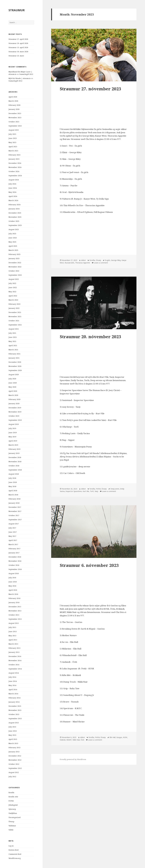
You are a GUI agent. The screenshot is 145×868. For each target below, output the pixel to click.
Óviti (82, 740)
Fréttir (11, 801)
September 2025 (15, 126)
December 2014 (15, 656)
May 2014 (12, 685)
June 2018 (13, 482)
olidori (83, 260)
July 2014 (12, 677)
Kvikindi (63, 740)
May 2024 (12, 192)
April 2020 (13, 391)
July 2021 (12, 333)
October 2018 (14, 466)
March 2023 (13, 250)
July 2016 (12, 578)
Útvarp (11, 822)
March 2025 (13, 151)
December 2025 (15, 113)
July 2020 (12, 379)
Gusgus (119, 737)
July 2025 (12, 134)
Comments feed (15, 854)
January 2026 (14, 109)
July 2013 (12, 727)
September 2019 (15, 420)
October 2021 (14, 321)
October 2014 (14, 665)
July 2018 (12, 478)
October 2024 (14, 171)
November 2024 (15, 167)
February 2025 (14, 155)
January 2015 (14, 652)
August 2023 (14, 229)
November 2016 (15, 561)
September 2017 (15, 520)
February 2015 (14, 648)
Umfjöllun (13, 813)
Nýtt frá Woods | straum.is (20, 78)
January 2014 (14, 702)
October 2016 (14, 565)
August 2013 (14, 723)
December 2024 (15, 163)
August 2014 (14, 673)
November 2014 (15, 660)
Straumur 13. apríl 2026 (18, 47)
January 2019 (14, 453)
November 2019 (15, 412)
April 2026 (13, 97)
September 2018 (15, 470)
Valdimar (12, 826)
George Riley (116, 260)
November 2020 (15, 366)
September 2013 (15, 718)
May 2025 (12, 142)
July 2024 (12, 184)
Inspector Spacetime (74, 491)
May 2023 (12, 242)
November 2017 (15, 511)
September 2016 (15, 569)
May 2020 (12, 387)
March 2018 (13, 495)
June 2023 (13, 238)
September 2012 (15, 768)
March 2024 (13, 200)
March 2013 (13, 743)
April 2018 (13, 491)
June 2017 (13, 532)
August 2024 (14, 180)
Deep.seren (115, 489)
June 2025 (13, 138)
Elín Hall (112, 737)
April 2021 (13, 345)
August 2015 (14, 623)
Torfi (92, 491)
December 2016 (15, 557)
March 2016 (13, 594)
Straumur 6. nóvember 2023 (89, 565)
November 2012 (15, 760)
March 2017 (13, 544)
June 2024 (13, 188)
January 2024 (14, 209)
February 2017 (14, 549)
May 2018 (12, 486)
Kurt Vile (86, 491)
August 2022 (14, 279)
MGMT (69, 740)
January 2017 (14, 553)
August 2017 (14, 524)
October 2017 (14, 515)
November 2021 (15, 316)
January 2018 (14, 503)
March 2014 (13, 694)
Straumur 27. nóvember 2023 (90, 89)
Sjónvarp (12, 809)
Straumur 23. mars (16, 56)
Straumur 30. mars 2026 (18, 52)
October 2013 (14, 714)
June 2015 (13, 631)
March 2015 (13, 644)
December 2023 (15, 213)
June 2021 (13, 337)
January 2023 (14, 258)
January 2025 (14, 159)
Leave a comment (101, 263)
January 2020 (14, 404)
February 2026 (14, 105)
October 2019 (14, 416)
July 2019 (12, 428)
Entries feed (14, 850)
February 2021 (14, 354)
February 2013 (14, 748)
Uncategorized (15, 817)
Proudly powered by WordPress (73, 759)
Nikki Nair (76, 740)
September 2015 (15, 619)
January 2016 (14, 602)
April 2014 (13, 689)
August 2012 (14, 772)
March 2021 (13, 350)
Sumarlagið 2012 (26, 74)
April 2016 (13, 590)
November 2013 (15, 710)
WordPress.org (15, 858)
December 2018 (15, 457)
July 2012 (12, 777)
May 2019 (12, 437)
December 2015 (15, 607)
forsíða (11, 793)
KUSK (125, 737)
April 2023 (13, 246)
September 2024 (15, 176)
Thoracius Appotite (83, 263)
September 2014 (15, 669)
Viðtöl (11, 830)
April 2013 (13, 739)
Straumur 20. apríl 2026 (18, 43)
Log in (11, 846)
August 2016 (14, 573)
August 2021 (14, 329)
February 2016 (14, 598)
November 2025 (15, 118)
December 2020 (15, 362)
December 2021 (15, 312)
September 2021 (15, 325)
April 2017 (13, 540)
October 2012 (14, 764)
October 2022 (14, 271)
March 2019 (13, 445)
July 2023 (12, 234)
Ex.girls (107, 260)
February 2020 (14, 399)
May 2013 (12, 735)
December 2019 (15, 408)
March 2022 (13, 300)
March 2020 (13, 395)
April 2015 (13, 640)
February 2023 (14, 254)
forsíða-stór (13, 797)
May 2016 (12, 586)
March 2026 (13, 101)
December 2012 (15, 756)
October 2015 (14, 615)
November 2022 (15, 267)
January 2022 (14, 308)
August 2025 (14, 130)
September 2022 (15, 275)
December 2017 (15, 507)
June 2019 (13, 433)
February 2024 (14, 205)
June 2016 (13, 582)
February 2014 (14, 698)
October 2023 (14, 221)
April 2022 (13, 296)
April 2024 (13, 196)
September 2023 (15, 225)
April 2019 (13, 441)
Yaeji (96, 491)
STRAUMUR (17, 10)
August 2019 (14, 424)
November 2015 (15, 611)
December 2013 (15, 706)
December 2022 (15, 263)
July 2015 (12, 627)
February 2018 (14, 499)
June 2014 (13, 681)
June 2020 (13, 383)
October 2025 (14, 122)
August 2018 (14, 474)
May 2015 (12, 636)
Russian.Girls (69, 263)
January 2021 (14, 358)
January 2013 (14, 752)
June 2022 (13, 287)
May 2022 (12, 292)
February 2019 (14, 449)
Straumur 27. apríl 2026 (18, 39)
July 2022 (12, 283)
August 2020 (14, 374)
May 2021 (12, 341)
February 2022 (14, 304)
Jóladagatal (13, 805)
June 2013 (13, 731)
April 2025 (13, 147)
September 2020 (15, 370)
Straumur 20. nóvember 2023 (90, 337)
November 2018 (15, 462)
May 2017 (12, 536)
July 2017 (12, 528)
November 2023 (15, 217)
